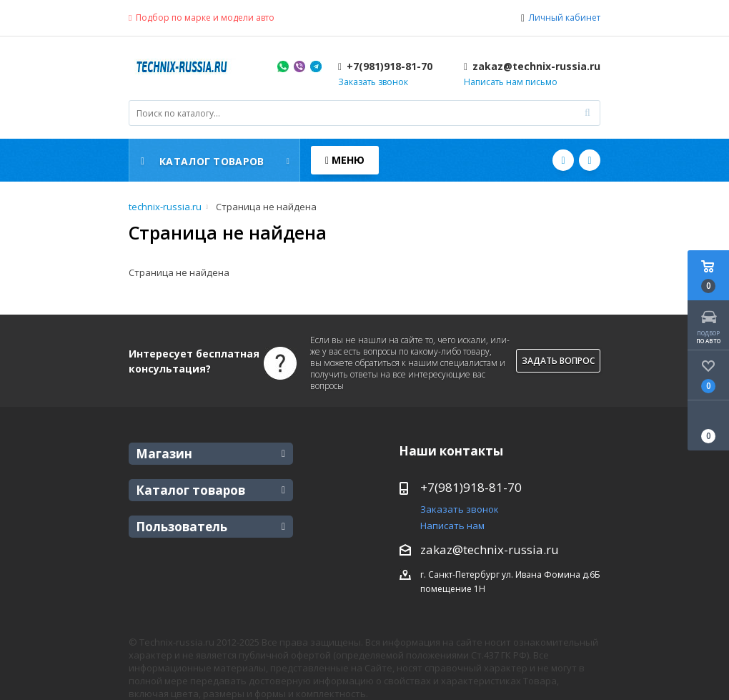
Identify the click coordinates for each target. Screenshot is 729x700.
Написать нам (452, 526)
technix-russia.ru (165, 207)
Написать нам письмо (511, 82)
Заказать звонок (373, 82)
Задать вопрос (558, 361)
